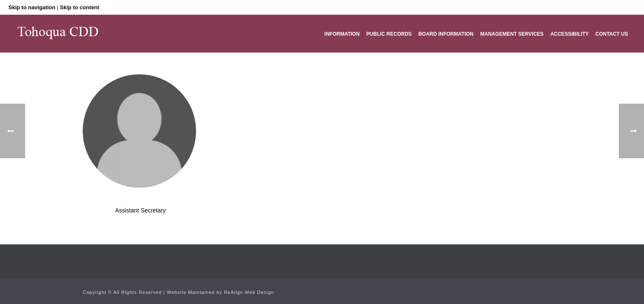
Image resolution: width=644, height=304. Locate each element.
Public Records (389, 34)
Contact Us (612, 34)
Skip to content (80, 7)
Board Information (446, 34)
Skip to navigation (32, 7)
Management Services (512, 34)
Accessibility (569, 34)
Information (342, 34)
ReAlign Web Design (249, 292)
